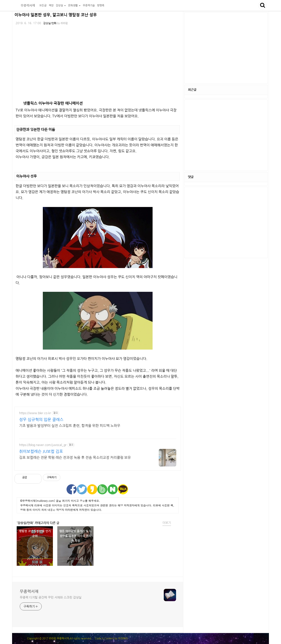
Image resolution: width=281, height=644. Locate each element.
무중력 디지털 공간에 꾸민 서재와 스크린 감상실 (51, 597)
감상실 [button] (61, 5)
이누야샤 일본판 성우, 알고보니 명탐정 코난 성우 (56, 15)
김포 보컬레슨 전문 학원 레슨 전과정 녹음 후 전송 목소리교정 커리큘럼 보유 (75, 457)
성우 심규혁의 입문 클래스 (41, 420)
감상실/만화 (50, 23)
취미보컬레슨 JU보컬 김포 (41, 452)
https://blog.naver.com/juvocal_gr (43, 445)
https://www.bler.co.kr (35, 413)
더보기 (167, 523)
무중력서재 (25, 5)
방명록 (101, 5)
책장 (51, 5)
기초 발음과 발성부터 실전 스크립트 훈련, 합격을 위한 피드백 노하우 (70, 426)
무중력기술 (89, 5)
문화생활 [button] (74, 5)
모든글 (43, 5)
